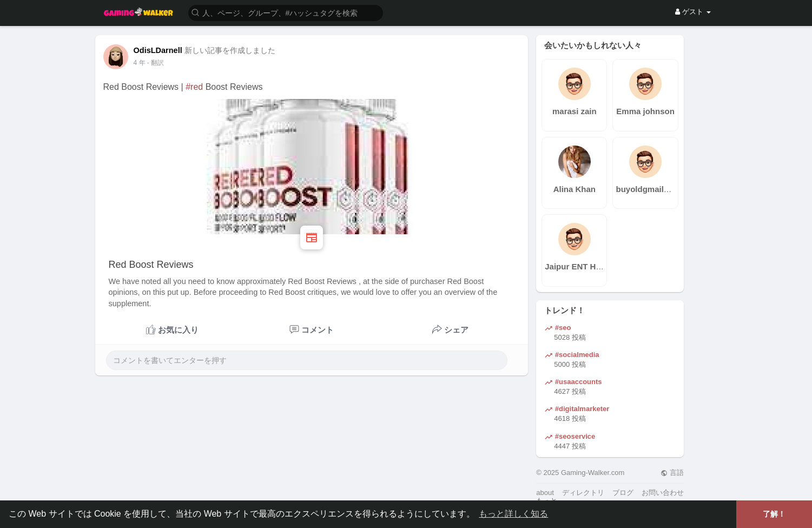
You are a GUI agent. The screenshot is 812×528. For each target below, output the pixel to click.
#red (194, 87)
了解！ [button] (774, 514)
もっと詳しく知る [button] (513, 514)
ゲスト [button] (693, 12)
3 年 (140, 63)
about (545, 493)
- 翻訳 (156, 63)
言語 (672, 473)
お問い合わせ (663, 493)
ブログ (623, 493)
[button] (286, 12)
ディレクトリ (583, 493)
